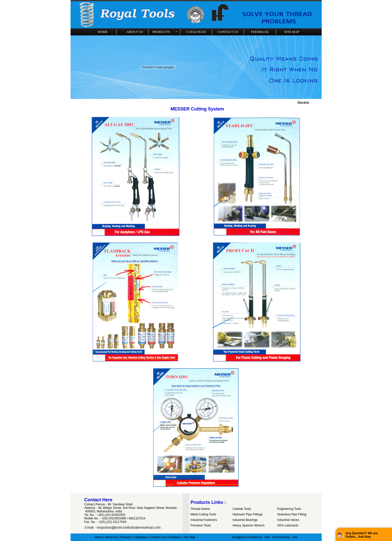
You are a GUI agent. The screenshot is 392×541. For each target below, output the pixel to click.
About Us (111, 537)
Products (126, 537)
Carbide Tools (242, 509)
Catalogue (141, 537)
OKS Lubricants (288, 525)
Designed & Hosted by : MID (251, 537)
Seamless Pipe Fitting (292, 514)
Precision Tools (201, 525)
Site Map (189, 537)
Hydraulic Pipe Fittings (247, 514)
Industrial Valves (288, 520)
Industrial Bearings (245, 520)
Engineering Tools (289, 509)
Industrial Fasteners (204, 520)
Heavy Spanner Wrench (248, 525)
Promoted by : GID (285, 537)
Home (98, 537)
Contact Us (158, 537)
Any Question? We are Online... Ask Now (362, 535)
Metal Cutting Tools (203, 514)
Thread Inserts (200, 509)
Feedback (174, 537)
